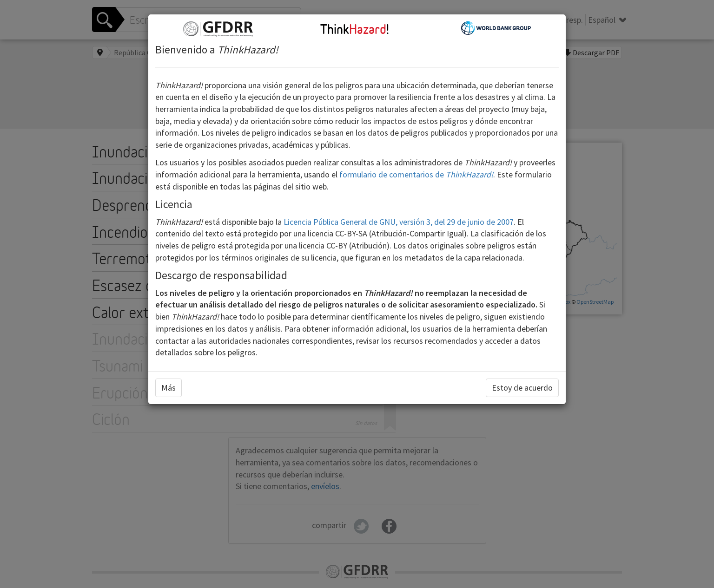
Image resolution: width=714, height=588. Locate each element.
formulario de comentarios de (416, 174)
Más (169, 388)
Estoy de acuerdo (522, 388)
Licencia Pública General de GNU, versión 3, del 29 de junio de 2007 (399, 222)
